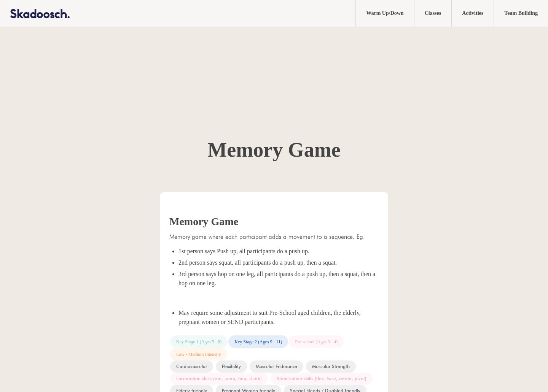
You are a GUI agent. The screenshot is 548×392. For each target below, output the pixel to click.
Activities (473, 13)
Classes (433, 13)
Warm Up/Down (385, 13)
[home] (35, 13)
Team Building (521, 13)
